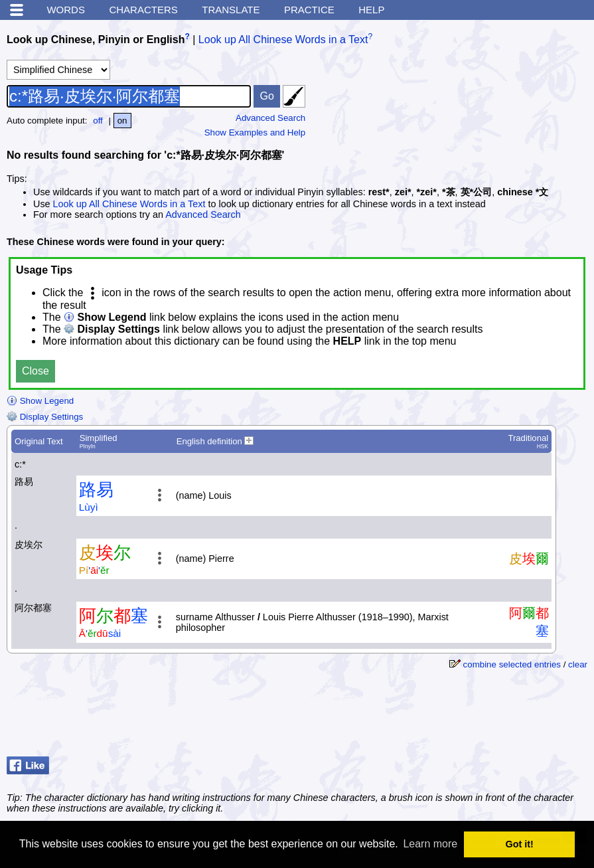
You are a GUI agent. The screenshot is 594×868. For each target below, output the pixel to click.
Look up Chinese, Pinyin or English (96, 40)
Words (66, 10)
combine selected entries (512, 664)
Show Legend (40, 401)
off (98, 121)
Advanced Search (270, 118)
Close (36, 371)
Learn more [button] (430, 844)
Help (371, 10)
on (122, 121)
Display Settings (45, 417)
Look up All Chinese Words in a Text (283, 40)
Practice (309, 10)
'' (94, 570)
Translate (231, 10)
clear (578, 664)
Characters (143, 10)
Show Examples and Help (255, 132)
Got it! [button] (520, 844)
